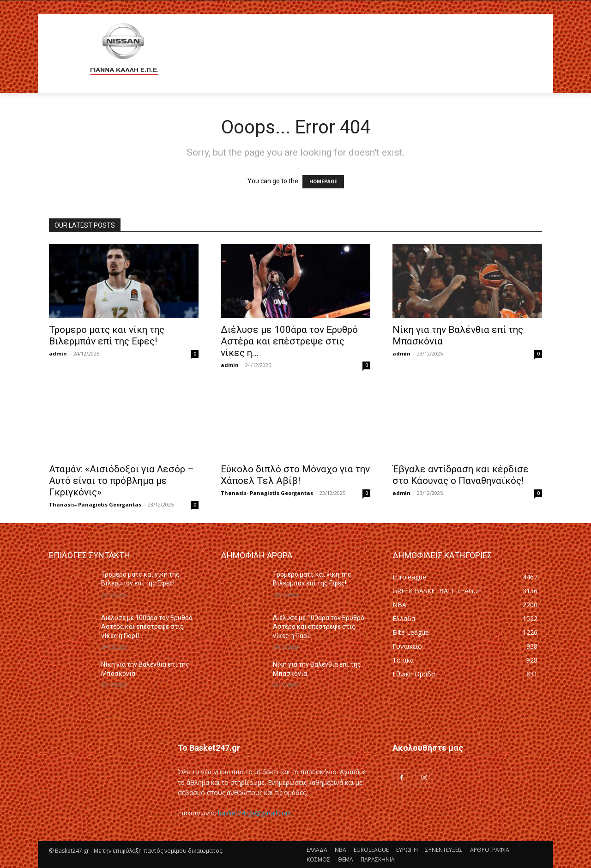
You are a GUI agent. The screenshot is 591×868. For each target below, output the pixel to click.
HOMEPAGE (323, 182)
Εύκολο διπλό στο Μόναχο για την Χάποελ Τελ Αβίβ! (295, 475)
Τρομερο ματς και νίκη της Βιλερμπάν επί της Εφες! (107, 335)
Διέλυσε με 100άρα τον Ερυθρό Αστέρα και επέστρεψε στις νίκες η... (289, 341)
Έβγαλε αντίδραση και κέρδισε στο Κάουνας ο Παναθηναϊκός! (461, 475)
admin (58, 353)
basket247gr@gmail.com (255, 813)
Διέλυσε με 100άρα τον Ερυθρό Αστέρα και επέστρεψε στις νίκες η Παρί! (147, 627)
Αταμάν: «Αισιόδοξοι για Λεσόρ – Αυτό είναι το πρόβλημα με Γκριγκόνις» (121, 481)
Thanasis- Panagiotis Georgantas (95, 504)
